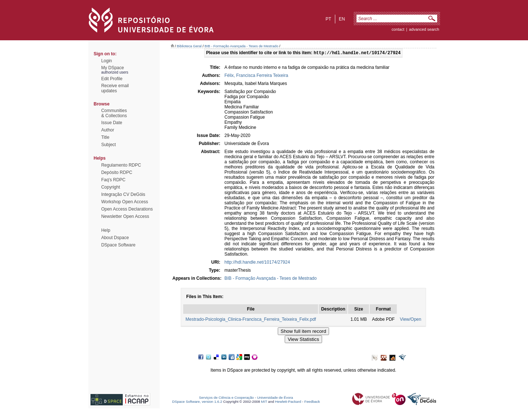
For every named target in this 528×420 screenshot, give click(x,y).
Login (106, 61)
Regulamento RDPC (121, 165)
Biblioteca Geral (189, 46)
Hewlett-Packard (288, 402)
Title (105, 137)
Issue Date (112, 123)
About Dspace (115, 238)
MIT (264, 402)
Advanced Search (424, 29)
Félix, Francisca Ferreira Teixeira (256, 76)
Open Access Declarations (127, 209)
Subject (108, 145)
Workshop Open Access (125, 202)
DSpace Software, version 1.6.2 (197, 402)
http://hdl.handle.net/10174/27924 (257, 263)
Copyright (110, 187)
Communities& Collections (114, 113)
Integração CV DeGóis (123, 194)
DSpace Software (118, 245)
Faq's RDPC (113, 180)
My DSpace (112, 68)
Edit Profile (112, 79)
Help (106, 230)
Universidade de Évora (275, 398)
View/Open (410, 320)
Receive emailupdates (115, 88)
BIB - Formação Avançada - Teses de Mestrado (241, 46)
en (342, 19)
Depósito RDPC (117, 172)
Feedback (312, 402)
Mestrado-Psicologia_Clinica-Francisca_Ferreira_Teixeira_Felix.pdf (251, 320)
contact (398, 29)
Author (108, 130)
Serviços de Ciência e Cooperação (226, 398)
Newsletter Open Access (125, 216)
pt (328, 19)
